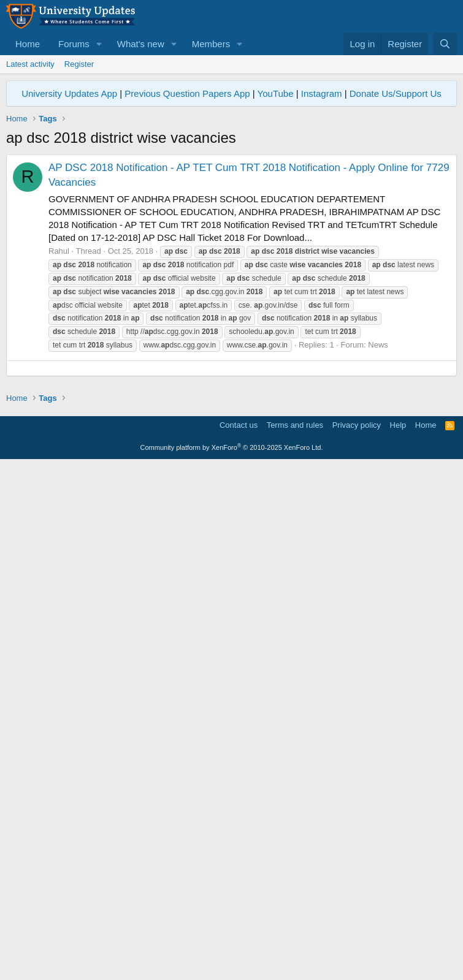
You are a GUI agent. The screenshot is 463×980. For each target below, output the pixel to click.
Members (211, 44)
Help (398, 940)
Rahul (59, 423)
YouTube (276, 93)
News (378, 516)
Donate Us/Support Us (396, 93)
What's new (141, 44)
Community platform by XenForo (232, 962)
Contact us (239, 940)
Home (28, 44)
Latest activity (30, 64)
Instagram (322, 93)
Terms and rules (295, 940)
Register (79, 64)
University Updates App (69, 93)
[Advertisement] (232, 240)
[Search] (445, 44)
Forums (74, 44)
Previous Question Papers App (187, 93)
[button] (99, 44)
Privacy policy (357, 940)
